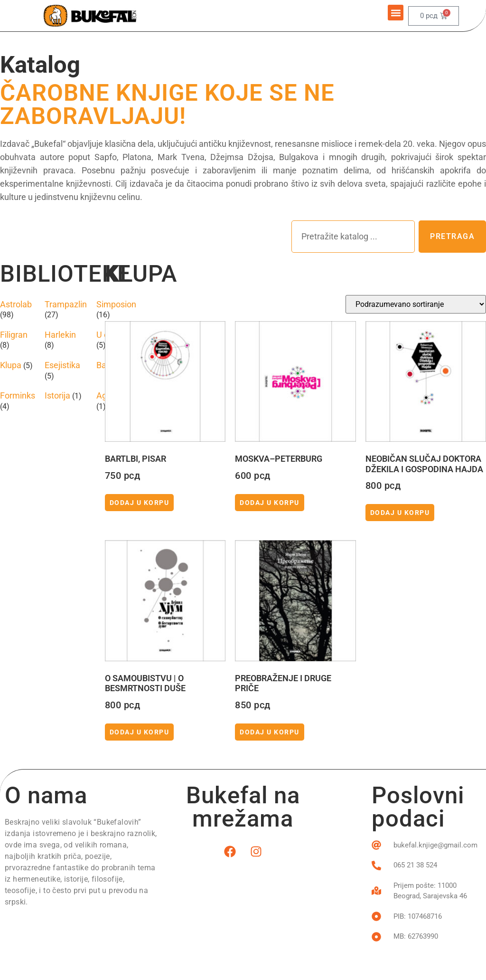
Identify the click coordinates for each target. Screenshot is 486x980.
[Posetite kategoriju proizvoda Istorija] (66, 396)
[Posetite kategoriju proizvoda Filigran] (18, 340)
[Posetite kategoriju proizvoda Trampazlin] (66, 309)
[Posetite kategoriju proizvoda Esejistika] (66, 370)
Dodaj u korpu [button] (140, 503)
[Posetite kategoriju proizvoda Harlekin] (66, 340)
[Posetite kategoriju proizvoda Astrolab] (18, 309)
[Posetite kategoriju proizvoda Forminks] (18, 401)
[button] (396, 13)
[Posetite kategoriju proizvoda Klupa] (18, 365)
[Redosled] (416, 304)
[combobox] (353, 237)
